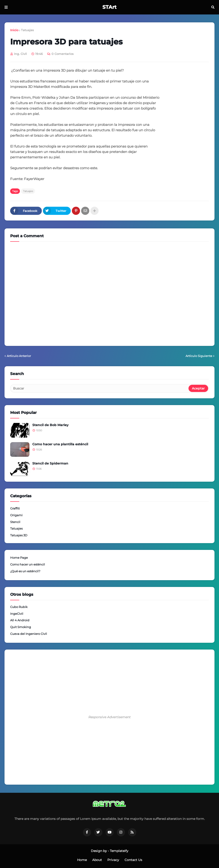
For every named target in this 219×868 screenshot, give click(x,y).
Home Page (19, 558)
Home (82, 860)
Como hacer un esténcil (28, 564)
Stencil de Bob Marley (50, 425)
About (97, 860)
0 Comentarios (63, 54)
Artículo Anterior (19, 356)
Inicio (14, 30)
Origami (16, 515)
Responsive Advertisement (109, 717)
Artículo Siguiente (199, 356)
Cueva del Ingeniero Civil (29, 634)
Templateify (119, 851)
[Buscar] (100, 388)
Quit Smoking (21, 627)
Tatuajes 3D (19, 535)
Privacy (113, 860)
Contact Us (133, 860)
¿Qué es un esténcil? (25, 571)
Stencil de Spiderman (50, 463)
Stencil (15, 522)
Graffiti (15, 508)
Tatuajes (27, 30)
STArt (109, 7)
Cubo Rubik (19, 607)
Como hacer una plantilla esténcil (60, 444)
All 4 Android (20, 620)
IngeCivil (17, 614)
